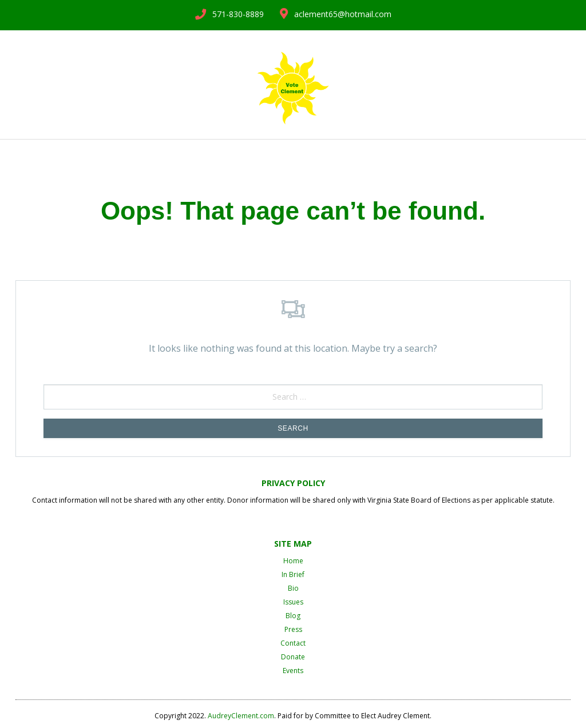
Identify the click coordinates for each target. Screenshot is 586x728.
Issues (293, 602)
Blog (293, 616)
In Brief (293, 574)
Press (293, 629)
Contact (293, 643)
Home (293, 561)
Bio (293, 588)
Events (293, 671)
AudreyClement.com (241, 716)
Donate (293, 657)
